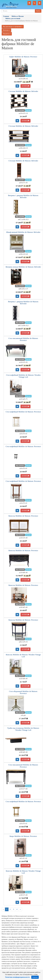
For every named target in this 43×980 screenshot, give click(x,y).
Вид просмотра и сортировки (13, 27)
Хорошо (35, 977)
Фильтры (6, 30)
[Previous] (3, 909)
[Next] (20, 909)
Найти (38, 11)
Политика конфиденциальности (17, 977)
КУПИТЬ (25, 86)
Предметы (7, 34)
